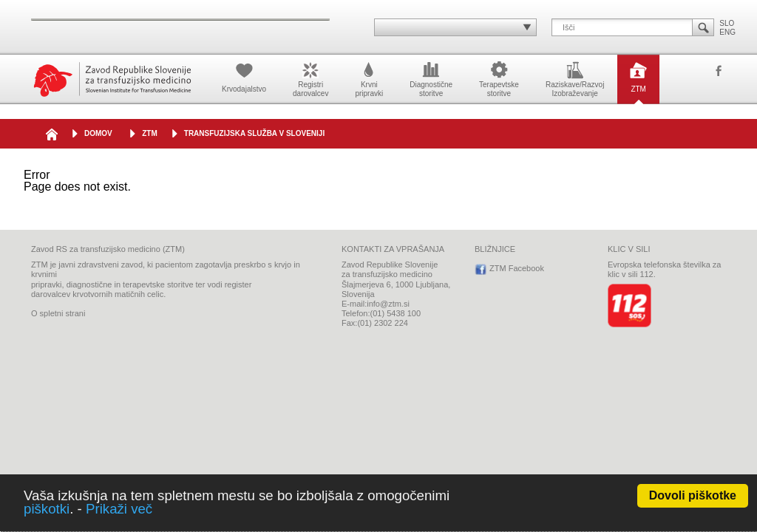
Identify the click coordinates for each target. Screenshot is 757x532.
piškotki (47, 509)
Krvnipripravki (369, 78)
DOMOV (98, 133)
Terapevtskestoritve (499, 78)
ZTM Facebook (719, 72)
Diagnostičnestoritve (431, 78)
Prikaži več (119, 509)
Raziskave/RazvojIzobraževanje (575, 78)
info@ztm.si (388, 304)
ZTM (638, 76)
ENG (727, 32)
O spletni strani (58, 313)
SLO (727, 23)
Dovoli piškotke (693, 495)
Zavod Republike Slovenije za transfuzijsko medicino (112, 79)
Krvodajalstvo (244, 76)
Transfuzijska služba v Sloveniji (254, 133)
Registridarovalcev (310, 78)
